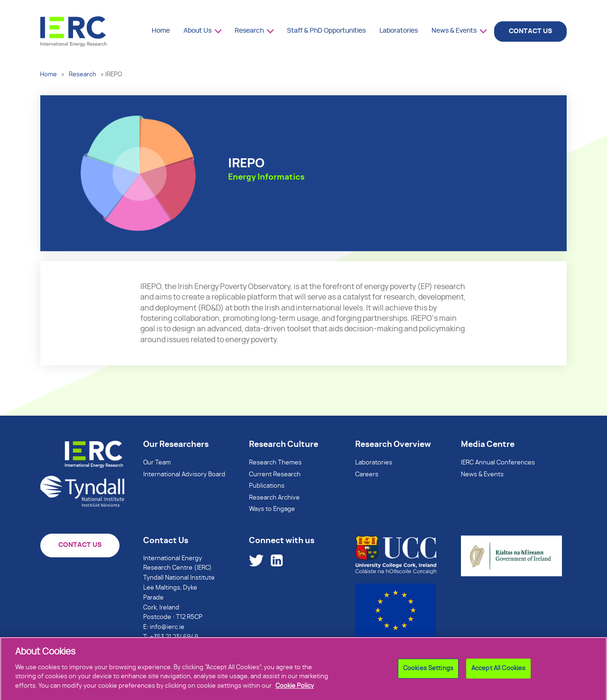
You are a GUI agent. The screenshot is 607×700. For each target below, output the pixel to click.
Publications (267, 486)
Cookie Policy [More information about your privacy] (295, 689)
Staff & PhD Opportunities (326, 31)
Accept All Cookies (498, 672)
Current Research (275, 475)
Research (249, 31)
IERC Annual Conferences (498, 463)
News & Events (454, 31)
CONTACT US (530, 31)
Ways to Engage (272, 509)
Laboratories (399, 31)
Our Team (157, 463)
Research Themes (275, 463)
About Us (198, 31)
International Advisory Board (184, 475)
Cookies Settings (428, 672)
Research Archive (274, 498)
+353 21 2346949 (174, 637)
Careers (367, 475)
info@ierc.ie (167, 627)
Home (161, 31)
